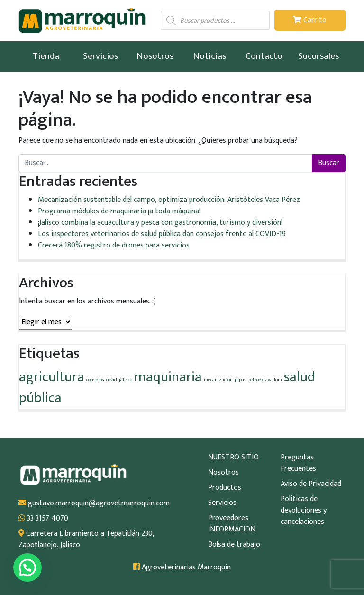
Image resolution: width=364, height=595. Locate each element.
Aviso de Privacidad (311, 484)
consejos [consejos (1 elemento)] (95, 380)
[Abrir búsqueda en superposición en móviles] (215, 20)
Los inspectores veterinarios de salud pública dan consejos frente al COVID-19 (162, 234)
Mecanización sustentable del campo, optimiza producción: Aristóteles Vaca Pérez (169, 200)
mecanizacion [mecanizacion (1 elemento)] (218, 380)
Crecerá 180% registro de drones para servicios (114, 245)
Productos (225, 488)
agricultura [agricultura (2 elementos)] (52, 377)
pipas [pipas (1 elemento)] (241, 380)
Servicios (100, 56)
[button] (27, 568)
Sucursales (318, 56)
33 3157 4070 (43, 519)
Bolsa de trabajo (234, 545)
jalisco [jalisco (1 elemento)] (126, 380)
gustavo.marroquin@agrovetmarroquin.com (94, 503)
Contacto (264, 56)
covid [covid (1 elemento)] (112, 380)
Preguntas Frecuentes (298, 463)
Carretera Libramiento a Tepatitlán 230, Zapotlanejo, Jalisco (86, 540)
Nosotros (155, 56)
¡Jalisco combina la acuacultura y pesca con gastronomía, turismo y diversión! (160, 223)
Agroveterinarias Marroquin (182, 568)
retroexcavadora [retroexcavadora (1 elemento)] (265, 380)
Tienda (46, 56)
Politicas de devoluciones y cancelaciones (304, 511)
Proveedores (228, 518)
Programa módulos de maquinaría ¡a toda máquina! (119, 211)
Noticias (209, 56)
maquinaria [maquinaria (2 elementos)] (168, 377)
